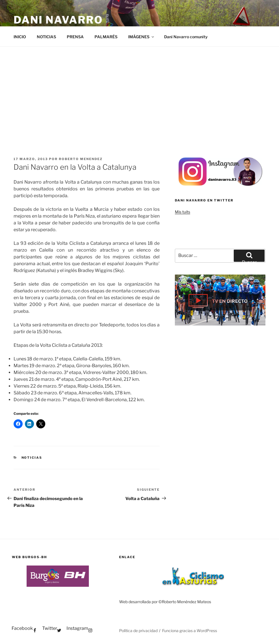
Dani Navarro (58, 20)
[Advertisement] (139, 89)
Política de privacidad (138, 631)
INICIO (20, 37)
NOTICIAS (46, 37)
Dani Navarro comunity (186, 37)
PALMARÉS (106, 37)
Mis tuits (183, 212)
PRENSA (75, 37)
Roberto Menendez (81, 159)
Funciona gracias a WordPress (190, 631)
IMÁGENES (141, 37)
